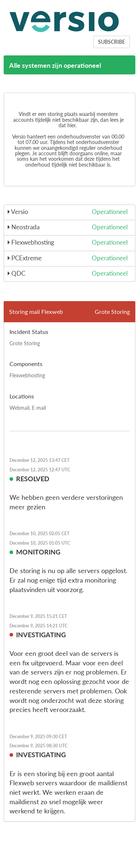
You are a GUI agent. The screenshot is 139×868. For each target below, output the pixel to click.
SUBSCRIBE (112, 42)
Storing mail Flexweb (36, 312)
